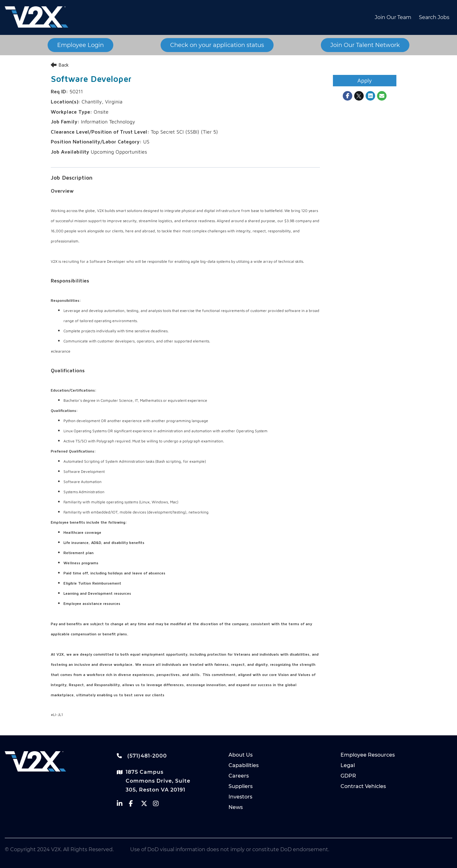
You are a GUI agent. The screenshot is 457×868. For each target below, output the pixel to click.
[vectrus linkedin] (123, 805)
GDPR (348, 776)
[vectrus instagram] (159, 805)
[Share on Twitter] (359, 96)
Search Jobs (434, 17)
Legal (348, 765)
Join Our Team (393, 17)
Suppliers (241, 786)
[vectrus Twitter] (147, 805)
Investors (240, 797)
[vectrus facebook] (135, 805)
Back (60, 65)
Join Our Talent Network (365, 45)
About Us (241, 755)
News (236, 807)
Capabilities (244, 765)
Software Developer (91, 79)
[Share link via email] (382, 96)
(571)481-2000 (142, 756)
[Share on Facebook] (348, 96)
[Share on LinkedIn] (370, 96)
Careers (239, 776)
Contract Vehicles (363, 786)
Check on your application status (217, 45)
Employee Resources (368, 755)
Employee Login (80, 45)
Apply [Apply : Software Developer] (365, 80)
